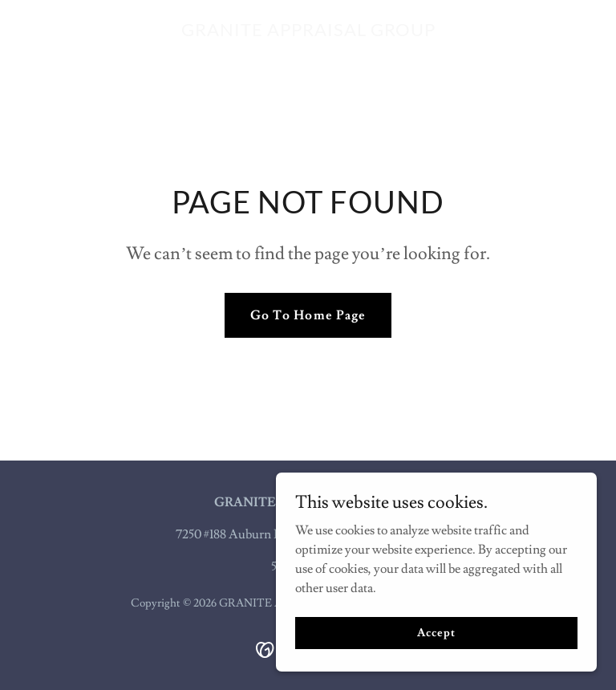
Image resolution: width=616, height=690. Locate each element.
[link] (308, 32)
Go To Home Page (308, 315)
